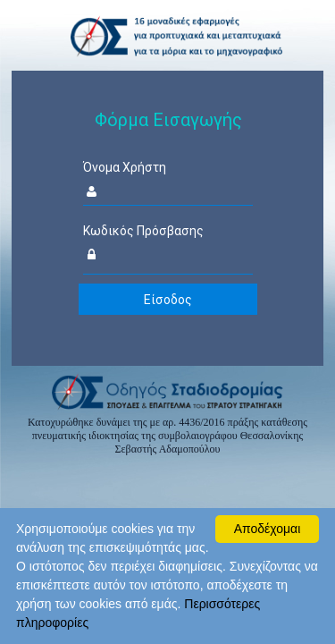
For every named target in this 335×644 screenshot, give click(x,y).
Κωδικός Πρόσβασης (143, 231)
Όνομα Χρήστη (125, 167)
